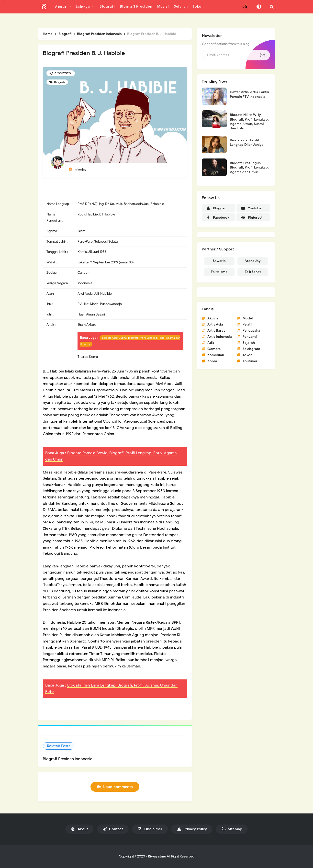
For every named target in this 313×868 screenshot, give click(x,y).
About (79, 829)
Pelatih (248, 324)
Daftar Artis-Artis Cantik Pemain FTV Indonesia (249, 94)
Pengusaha (251, 331)
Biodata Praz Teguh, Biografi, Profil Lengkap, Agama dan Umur (249, 167)
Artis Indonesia (220, 337)
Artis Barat (216, 331)
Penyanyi (250, 337)
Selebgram (251, 349)
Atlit (211, 343)
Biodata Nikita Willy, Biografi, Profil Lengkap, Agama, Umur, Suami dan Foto (249, 122)
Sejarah (249, 343)
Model (248, 318)
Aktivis (213, 318)
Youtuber (250, 361)
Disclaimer (150, 829)
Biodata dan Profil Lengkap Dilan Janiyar (247, 142)
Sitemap (232, 829)
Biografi (59, 82)
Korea (212, 361)
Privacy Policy (192, 829)
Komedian (216, 355)
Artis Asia (215, 324)
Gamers (214, 349)
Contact (113, 829)
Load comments (118, 787)
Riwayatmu (157, 856)
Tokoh (247, 355)
